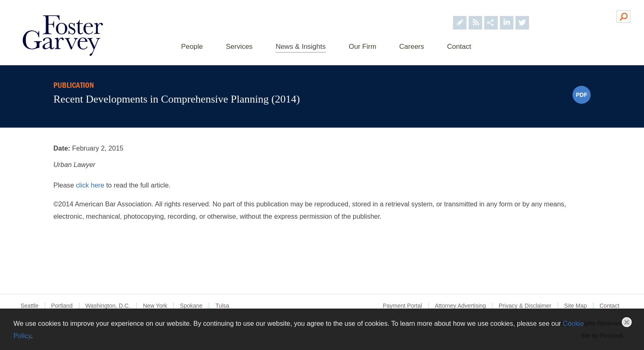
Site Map (576, 306)
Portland (62, 306)
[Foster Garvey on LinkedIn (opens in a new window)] (507, 16)
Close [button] (627, 322)
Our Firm (362, 47)
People (192, 47)
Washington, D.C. (108, 306)
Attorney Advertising (461, 306)
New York (155, 306)
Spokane (191, 306)
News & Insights (301, 47)
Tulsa (222, 306)
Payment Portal (402, 306)
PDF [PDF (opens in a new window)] (582, 95)
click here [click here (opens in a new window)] (91, 185)
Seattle (30, 306)
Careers (412, 47)
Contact (459, 47)
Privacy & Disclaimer (525, 306)
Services (239, 47)
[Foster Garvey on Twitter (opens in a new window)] (522, 16)
